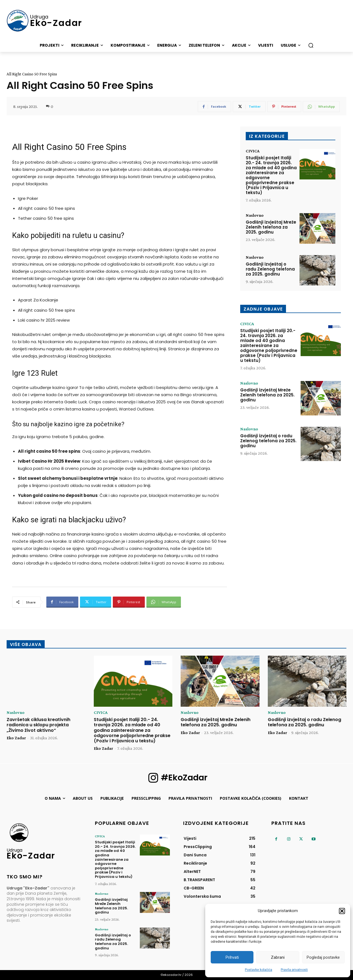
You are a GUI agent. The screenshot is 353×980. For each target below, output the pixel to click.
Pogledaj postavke (323, 957)
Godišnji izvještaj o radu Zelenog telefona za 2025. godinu (270, 269)
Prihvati (232, 957)
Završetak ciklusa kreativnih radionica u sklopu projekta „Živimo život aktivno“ (38, 725)
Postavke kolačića (259, 970)
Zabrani (278, 957)
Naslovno (255, 215)
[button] (342, 911)
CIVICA (253, 151)
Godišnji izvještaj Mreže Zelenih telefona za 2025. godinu (271, 227)
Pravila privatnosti (294, 970)
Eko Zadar (16, 738)
